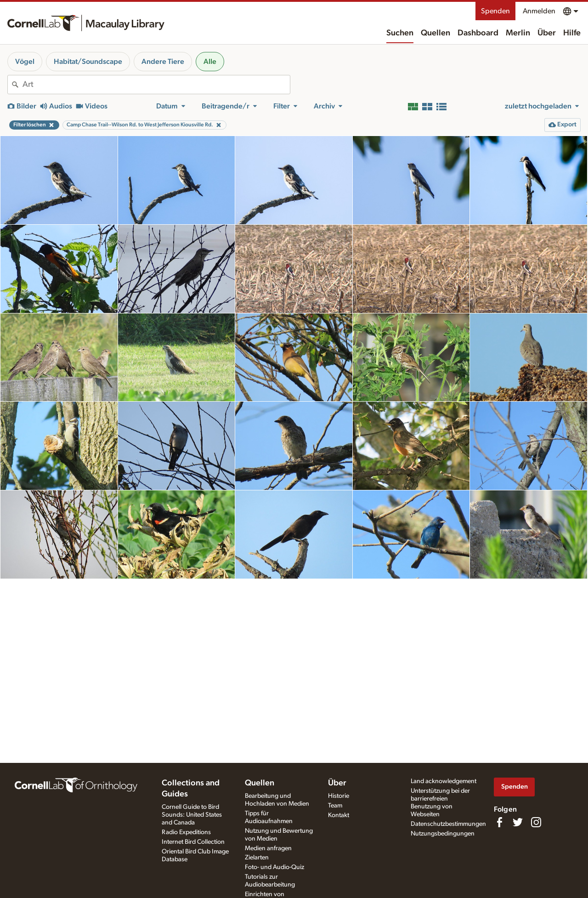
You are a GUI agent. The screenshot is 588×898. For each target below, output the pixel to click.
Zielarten (257, 858)
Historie (339, 796)
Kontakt (339, 815)
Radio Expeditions (186, 832)
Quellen (435, 33)
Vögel (25, 62)
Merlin (518, 33)
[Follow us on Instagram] (536, 822)
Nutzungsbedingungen (443, 834)
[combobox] (156, 85)
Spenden (495, 11)
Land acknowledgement (444, 781)
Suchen (400, 33)
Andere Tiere (163, 62)
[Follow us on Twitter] (518, 822)
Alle (210, 62)
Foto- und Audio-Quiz (274, 867)
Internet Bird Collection (193, 842)
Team (335, 806)
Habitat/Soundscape (88, 62)
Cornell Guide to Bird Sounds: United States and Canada (192, 815)
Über (547, 33)
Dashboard (478, 33)
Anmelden (539, 11)
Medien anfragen (268, 848)
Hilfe (572, 33)
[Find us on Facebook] (499, 822)
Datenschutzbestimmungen (448, 824)
